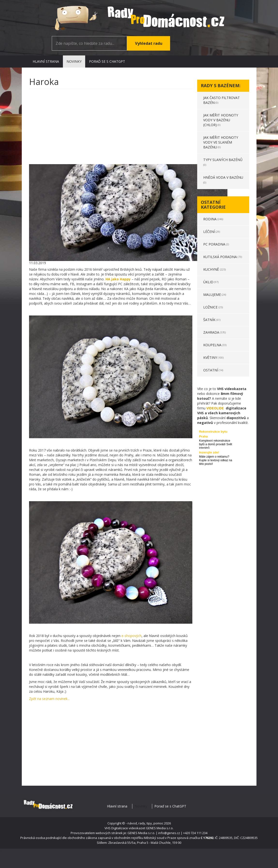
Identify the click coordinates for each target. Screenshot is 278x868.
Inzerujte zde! (209, 452)
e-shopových (131, 636)
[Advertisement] (111, 128)
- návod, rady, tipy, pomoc (145, 823)
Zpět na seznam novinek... (49, 699)
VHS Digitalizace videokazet (125, 828)
